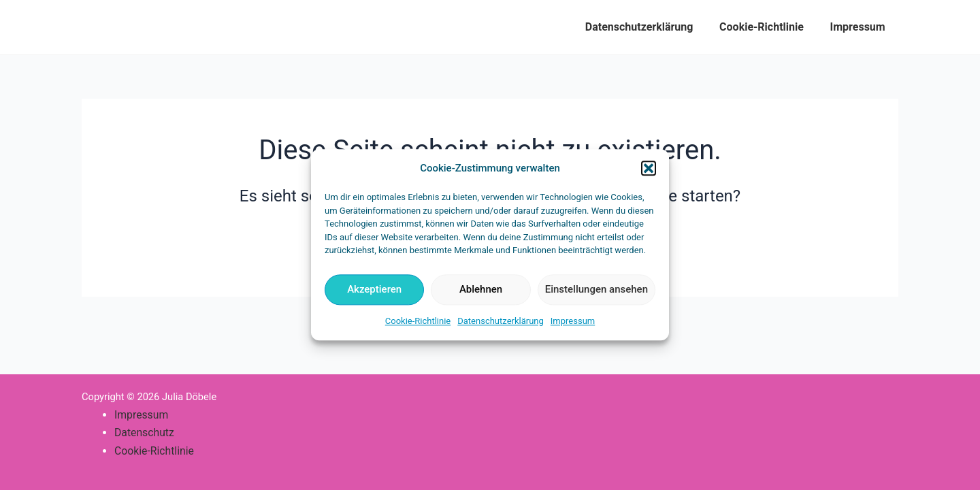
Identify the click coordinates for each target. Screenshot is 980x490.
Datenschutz (145, 432)
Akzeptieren (374, 290)
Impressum (573, 321)
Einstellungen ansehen (597, 290)
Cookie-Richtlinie (418, 321)
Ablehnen (481, 290)
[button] (649, 169)
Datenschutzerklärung (501, 321)
